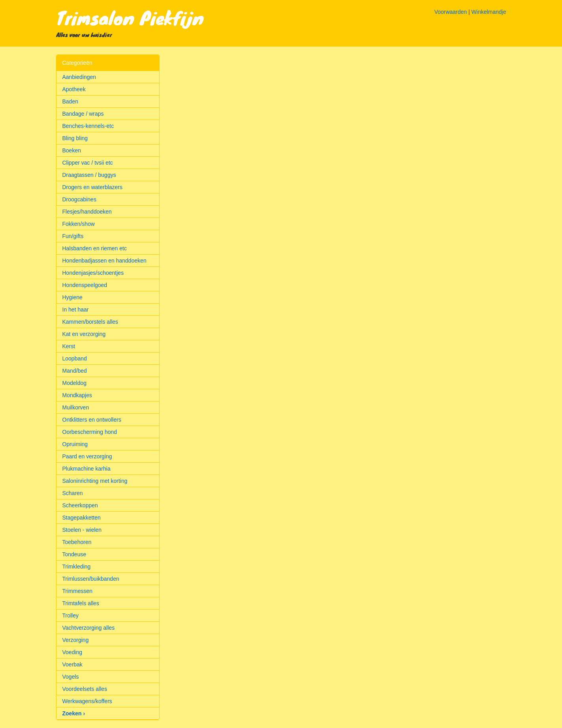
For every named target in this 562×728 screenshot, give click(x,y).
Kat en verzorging (84, 334)
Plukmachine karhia (86, 469)
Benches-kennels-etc (88, 126)
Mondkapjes (77, 395)
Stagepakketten (82, 518)
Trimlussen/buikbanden (91, 579)
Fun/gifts (73, 236)
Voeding (72, 652)
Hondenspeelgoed (85, 285)
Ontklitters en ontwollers (92, 420)
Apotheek (74, 89)
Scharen (73, 493)
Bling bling (75, 138)
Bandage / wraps (83, 114)
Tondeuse (74, 554)
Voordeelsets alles (85, 689)
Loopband (75, 358)
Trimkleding (77, 567)
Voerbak (72, 664)
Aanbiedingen (79, 77)
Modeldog (75, 383)
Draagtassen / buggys (89, 175)
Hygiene (72, 297)
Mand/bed (75, 371)
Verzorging (76, 640)
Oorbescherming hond (90, 432)
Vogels (71, 677)
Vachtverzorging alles (89, 628)
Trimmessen (78, 591)
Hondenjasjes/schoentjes (93, 273)
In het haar (76, 310)
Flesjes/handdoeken (87, 212)
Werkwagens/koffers (87, 701)
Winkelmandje (489, 12)
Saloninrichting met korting (95, 481)
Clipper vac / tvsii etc (88, 163)
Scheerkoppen (80, 505)
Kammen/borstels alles (90, 322)
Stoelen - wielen (82, 530)
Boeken (72, 150)
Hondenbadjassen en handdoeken (104, 261)
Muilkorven (76, 407)
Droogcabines (79, 199)
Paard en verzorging (87, 456)
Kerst (69, 346)
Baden (70, 101)
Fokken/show (79, 224)
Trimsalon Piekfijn (130, 17)
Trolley (71, 615)
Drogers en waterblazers (93, 187)
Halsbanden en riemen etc (95, 248)
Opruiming (75, 444)
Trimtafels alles (81, 603)
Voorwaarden (451, 12)
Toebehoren (77, 542)
